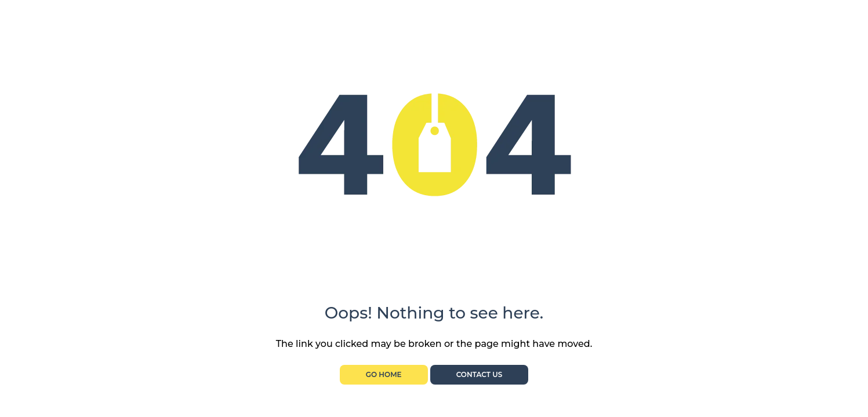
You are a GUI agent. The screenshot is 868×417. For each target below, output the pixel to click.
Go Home (384, 374)
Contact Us (480, 374)
